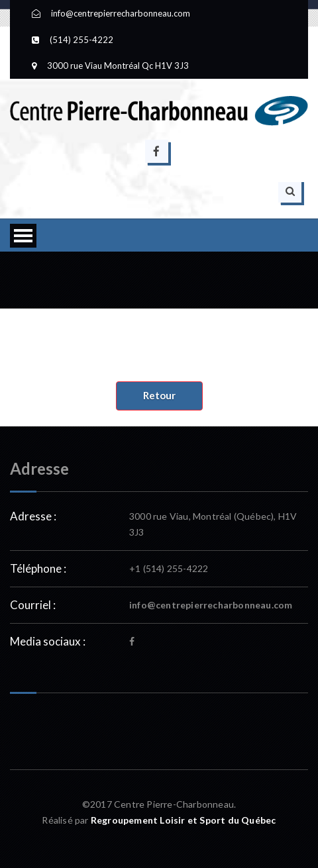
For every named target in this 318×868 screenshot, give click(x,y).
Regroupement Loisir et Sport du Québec (184, 820)
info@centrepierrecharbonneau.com (211, 605)
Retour (159, 395)
